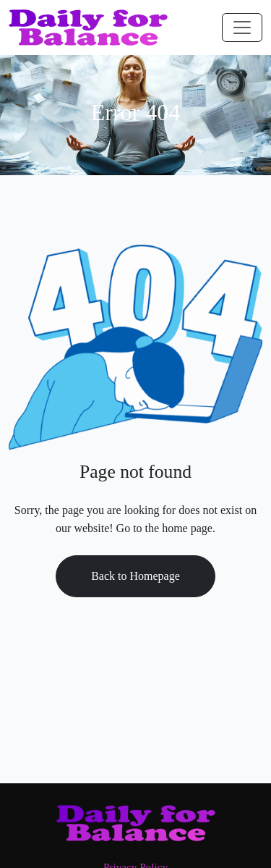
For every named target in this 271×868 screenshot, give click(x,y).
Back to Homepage (135, 576)
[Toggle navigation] (242, 28)
